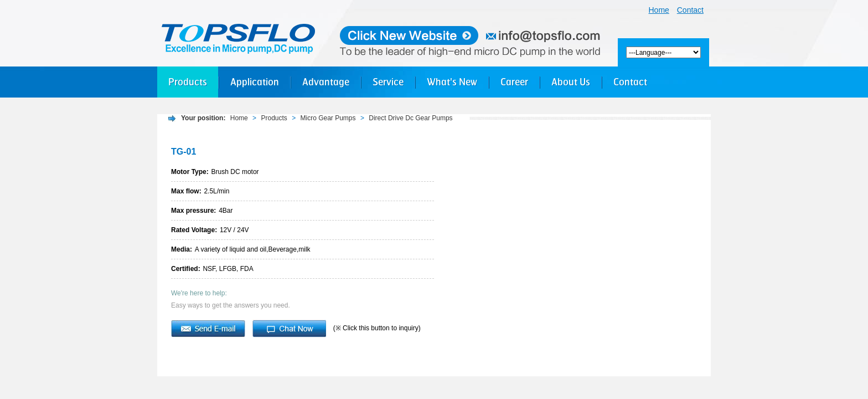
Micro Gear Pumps (328, 118)
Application (255, 82)
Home (659, 10)
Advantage (326, 82)
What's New (452, 82)
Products (188, 82)
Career (514, 82)
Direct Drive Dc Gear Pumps (410, 118)
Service (388, 82)
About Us (571, 82)
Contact (690, 10)
